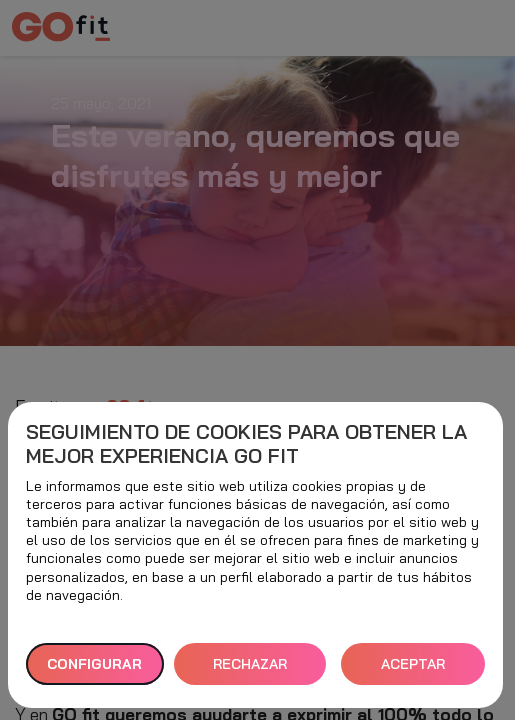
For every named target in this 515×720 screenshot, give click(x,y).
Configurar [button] (94, 664)
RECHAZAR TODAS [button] (250, 670)
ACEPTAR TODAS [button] (413, 670)
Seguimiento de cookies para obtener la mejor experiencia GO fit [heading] (246, 444)
